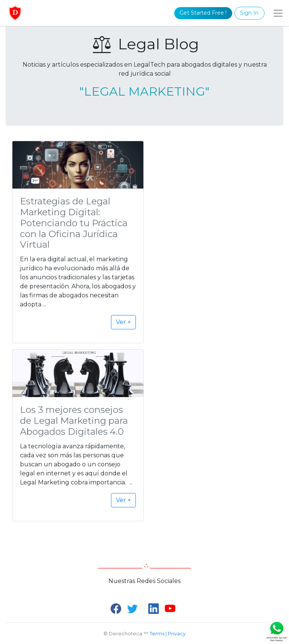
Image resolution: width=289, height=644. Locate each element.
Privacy (177, 634)
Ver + (123, 322)
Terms (157, 634)
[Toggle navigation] (278, 13)
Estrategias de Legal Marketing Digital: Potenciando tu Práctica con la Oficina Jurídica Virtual (74, 223)
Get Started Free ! (203, 13)
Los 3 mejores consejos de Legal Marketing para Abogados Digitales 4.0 (74, 421)
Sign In (249, 13)
